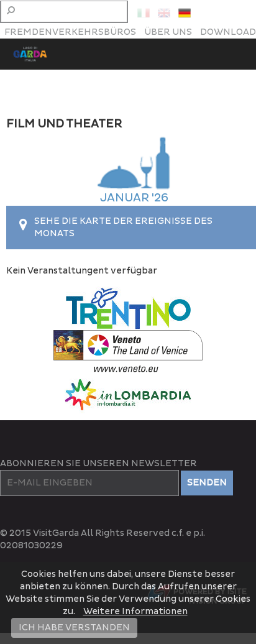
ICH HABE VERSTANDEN (74, 628)
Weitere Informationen (135, 611)
